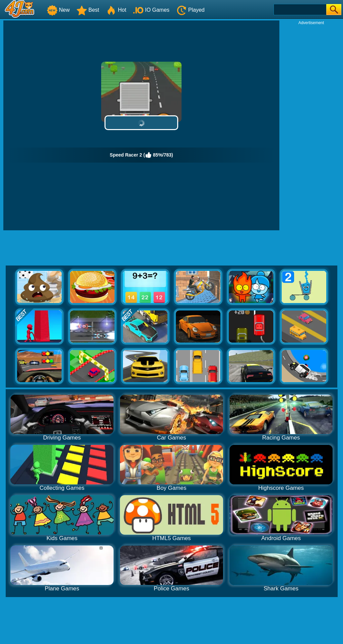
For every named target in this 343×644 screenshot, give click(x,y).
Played (190, 10)
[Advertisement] (311, 126)
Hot (116, 10)
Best (88, 10)
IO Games (151, 10)
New (58, 10)
